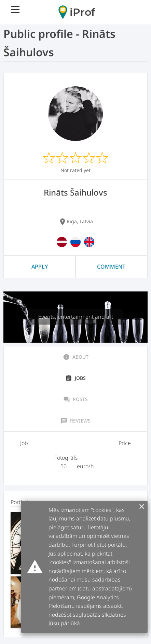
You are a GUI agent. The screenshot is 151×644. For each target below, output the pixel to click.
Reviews (75, 421)
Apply (40, 267)
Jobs (75, 378)
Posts (75, 399)
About (76, 357)
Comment (111, 267)
